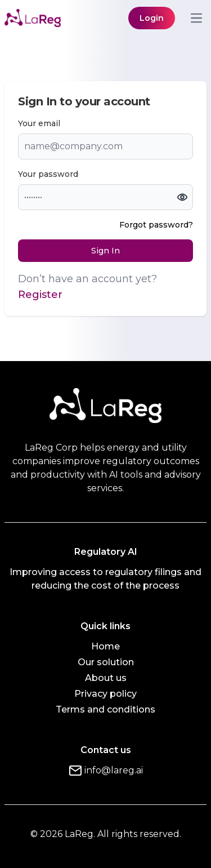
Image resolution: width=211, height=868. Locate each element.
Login (152, 18)
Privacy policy (105, 694)
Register (40, 295)
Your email (39, 123)
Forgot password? (156, 225)
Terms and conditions (105, 709)
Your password (48, 174)
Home (105, 646)
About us (106, 678)
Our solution (106, 662)
